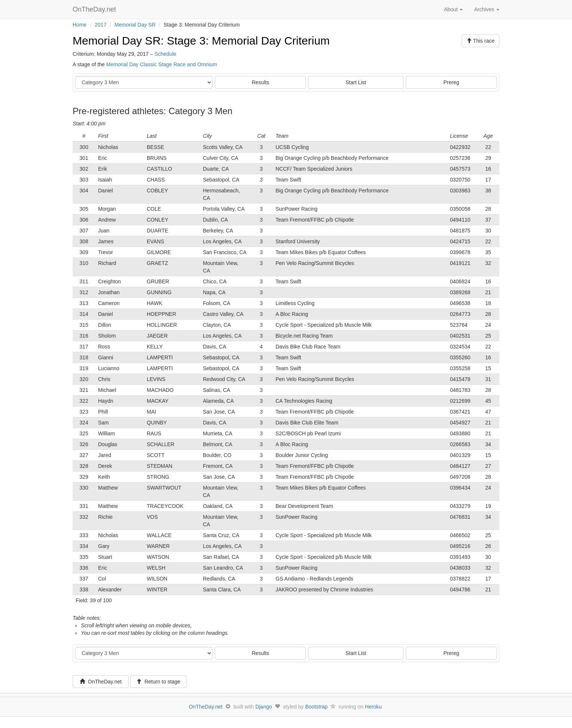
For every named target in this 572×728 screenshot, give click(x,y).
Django (264, 707)
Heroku (373, 707)
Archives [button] (487, 9)
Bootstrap (316, 707)
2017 (101, 25)
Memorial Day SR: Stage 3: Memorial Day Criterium (201, 41)
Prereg (451, 82)
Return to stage (158, 682)
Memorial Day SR (135, 25)
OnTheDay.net (95, 9)
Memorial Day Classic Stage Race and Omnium (162, 64)
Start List (356, 82)
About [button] (453, 9)
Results (260, 82)
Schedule (165, 54)
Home (80, 25)
